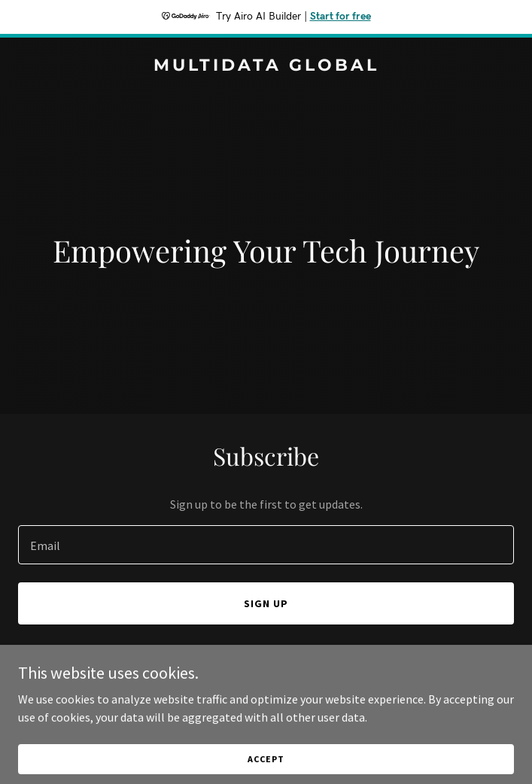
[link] (266, 66)
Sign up (266, 603)
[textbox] (266, 545)
